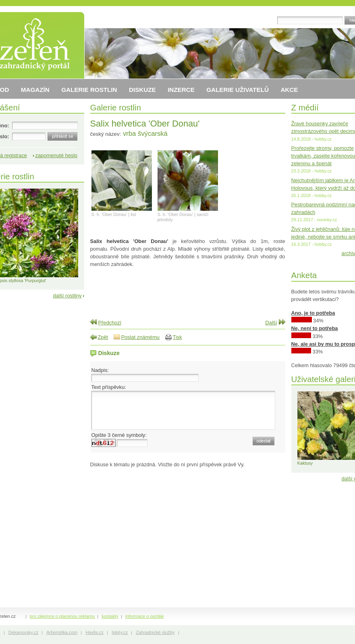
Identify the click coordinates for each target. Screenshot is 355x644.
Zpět (103, 337)
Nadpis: (100, 370)
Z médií (305, 107)
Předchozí (110, 323)
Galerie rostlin (116, 107)
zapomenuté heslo (57, 155)
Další (271, 323)
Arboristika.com (62, 632)
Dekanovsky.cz (23, 632)
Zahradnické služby (155, 632)
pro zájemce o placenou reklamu (62, 616)
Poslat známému (140, 337)
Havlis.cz (94, 632)
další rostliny (67, 296)
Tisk (177, 337)
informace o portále (145, 616)
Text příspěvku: (109, 387)
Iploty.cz (120, 632)
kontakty (110, 616)
